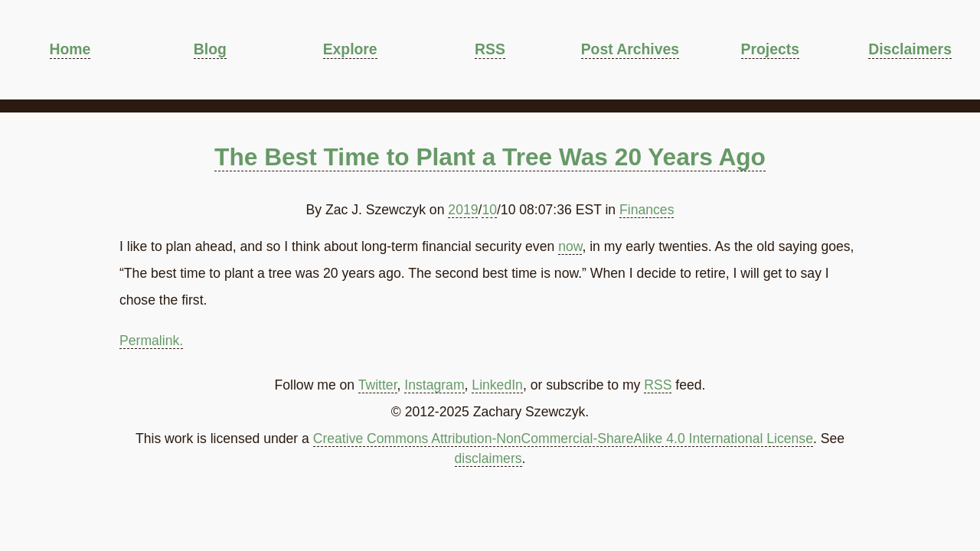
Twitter (378, 385)
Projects (770, 49)
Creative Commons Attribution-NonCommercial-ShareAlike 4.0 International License (563, 439)
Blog (210, 49)
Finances (647, 210)
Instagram (434, 385)
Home (70, 49)
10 (489, 210)
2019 (463, 210)
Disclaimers (910, 49)
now (570, 246)
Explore (350, 49)
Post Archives (630, 49)
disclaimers (488, 458)
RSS (490, 49)
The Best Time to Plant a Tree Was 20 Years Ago (490, 157)
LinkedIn (497, 385)
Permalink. (151, 341)
